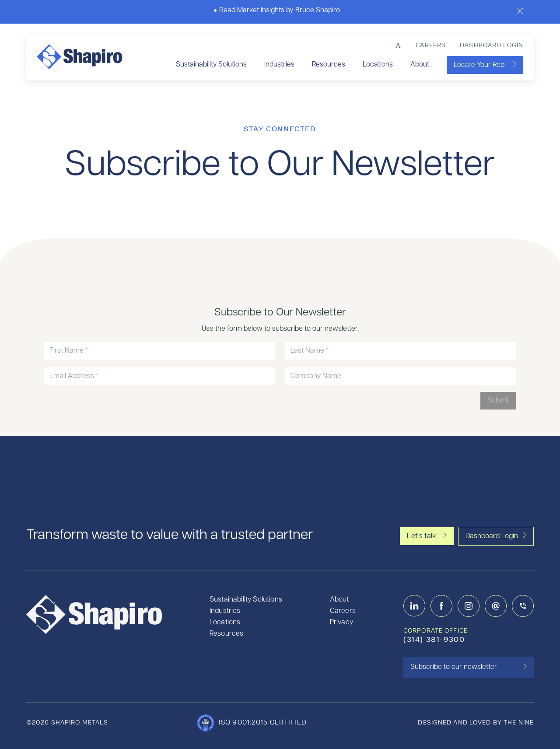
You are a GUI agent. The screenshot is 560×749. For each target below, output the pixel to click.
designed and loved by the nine (476, 723)
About (420, 65)
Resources (329, 65)
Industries (279, 65)
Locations (378, 65)
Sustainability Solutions (211, 65)
